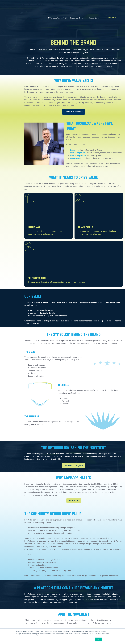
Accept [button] (98, 639)
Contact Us (112, 13)
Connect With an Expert (110, 572)
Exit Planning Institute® (48, 48)
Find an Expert (74, 442)
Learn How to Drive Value (61, 572)
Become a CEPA (82, 581)
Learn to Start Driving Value (74, 101)
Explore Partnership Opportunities (64, 590)
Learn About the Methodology (61, 581)
